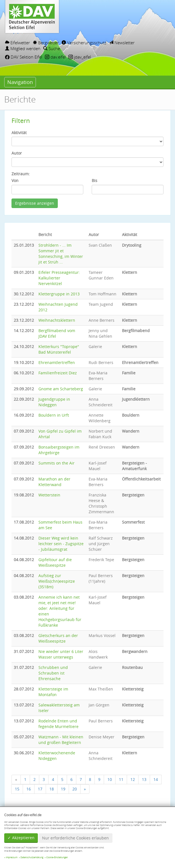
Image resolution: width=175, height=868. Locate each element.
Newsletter (122, 43)
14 (156, 779)
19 (63, 789)
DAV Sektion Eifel (24, 57)
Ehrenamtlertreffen (57, 362)
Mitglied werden (23, 48)
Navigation (20, 82)
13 (144, 779)
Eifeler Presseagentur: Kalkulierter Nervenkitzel (59, 278)
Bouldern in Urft (54, 415)
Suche (52, 48)
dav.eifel (55, 57)
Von (15, 180)
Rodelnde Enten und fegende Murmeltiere (58, 724)
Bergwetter (46, 43)
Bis (95, 180)
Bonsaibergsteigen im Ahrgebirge (59, 450)
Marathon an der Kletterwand (54, 482)
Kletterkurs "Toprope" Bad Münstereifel (59, 349)
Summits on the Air (57, 463)
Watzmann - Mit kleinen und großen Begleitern (61, 740)
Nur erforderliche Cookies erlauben (75, 838)
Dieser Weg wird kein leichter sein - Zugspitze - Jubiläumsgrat (61, 544)
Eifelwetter (18, 43)
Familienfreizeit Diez (58, 373)
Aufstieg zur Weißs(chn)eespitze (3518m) (57, 581)
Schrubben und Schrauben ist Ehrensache (53, 673)
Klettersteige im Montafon (53, 692)
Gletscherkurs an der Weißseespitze (58, 638)
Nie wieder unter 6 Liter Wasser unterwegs (61, 654)
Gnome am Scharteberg (61, 389)
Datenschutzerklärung (32, 857)
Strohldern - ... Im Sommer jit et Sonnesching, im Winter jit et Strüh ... (61, 254)
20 (75, 789)
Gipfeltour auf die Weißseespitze (55, 562)
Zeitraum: (21, 174)
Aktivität (19, 133)
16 (29, 789)
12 (133, 779)
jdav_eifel (80, 57)
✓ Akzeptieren (21, 838)
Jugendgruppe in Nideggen (54, 402)
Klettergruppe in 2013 (59, 294)
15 (17, 789)
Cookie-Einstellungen (57, 857)
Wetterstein (49, 495)
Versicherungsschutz (84, 43)
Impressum (12, 857)
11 (121, 779)
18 (52, 789)
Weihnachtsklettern (57, 320)
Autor (17, 153)
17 (40, 789)
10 (110, 779)
